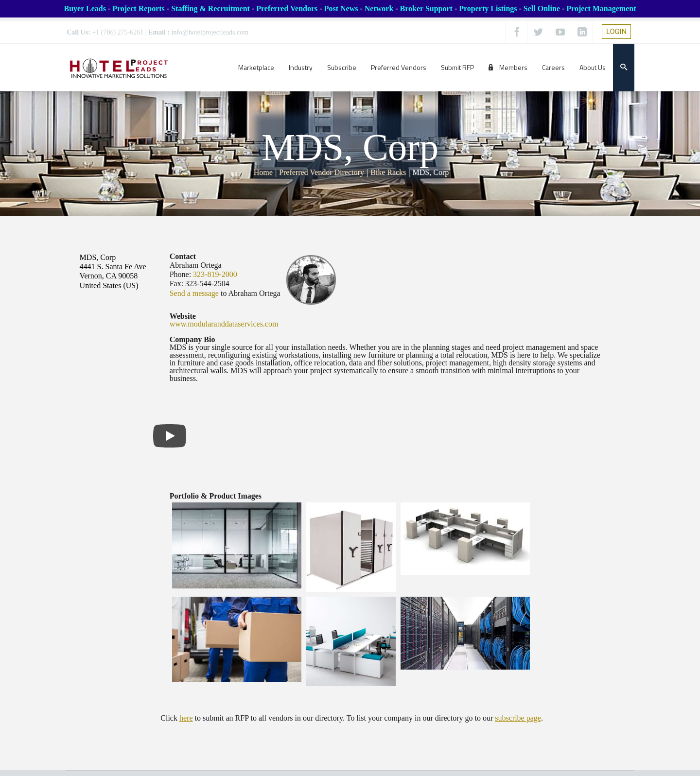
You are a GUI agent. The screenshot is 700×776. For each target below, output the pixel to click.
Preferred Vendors (287, 9)
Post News (341, 9)
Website (183, 316)
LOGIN (616, 32)
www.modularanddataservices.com (224, 324)
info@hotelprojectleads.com (210, 32)
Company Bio (192, 339)
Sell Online (542, 9)
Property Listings (488, 9)
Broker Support (426, 9)
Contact (183, 256)
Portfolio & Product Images (216, 496)
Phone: (180, 274)
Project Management (601, 9)
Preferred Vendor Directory (322, 172)
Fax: (176, 284)
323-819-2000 (215, 274)
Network (379, 9)
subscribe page (518, 718)
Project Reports (139, 9)
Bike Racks (388, 172)
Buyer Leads (85, 9)
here (186, 718)
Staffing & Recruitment (210, 9)
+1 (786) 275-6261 (118, 32)
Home (263, 172)
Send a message (194, 293)
